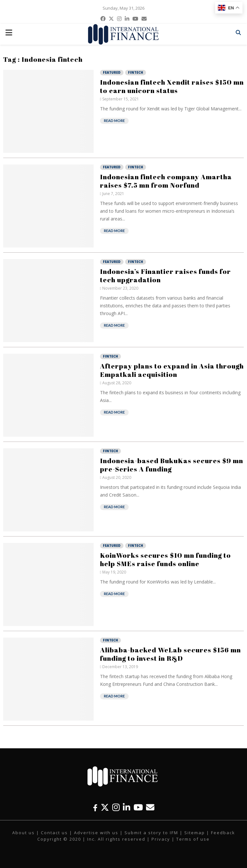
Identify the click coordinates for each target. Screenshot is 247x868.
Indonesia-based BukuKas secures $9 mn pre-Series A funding (172, 465)
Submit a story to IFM (151, 833)
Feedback (223, 833)
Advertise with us (96, 833)
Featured (112, 72)
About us (23, 833)
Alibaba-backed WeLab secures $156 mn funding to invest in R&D (170, 654)
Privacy (161, 839)
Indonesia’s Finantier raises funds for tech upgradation (165, 275)
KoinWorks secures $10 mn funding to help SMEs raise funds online (165, 559)
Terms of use (193, 839)
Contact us (54, 833)
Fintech (136, 72)
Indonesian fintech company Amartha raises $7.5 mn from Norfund (166, 181)
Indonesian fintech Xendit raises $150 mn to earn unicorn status (172, 86)
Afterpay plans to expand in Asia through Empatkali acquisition (172, 370)
